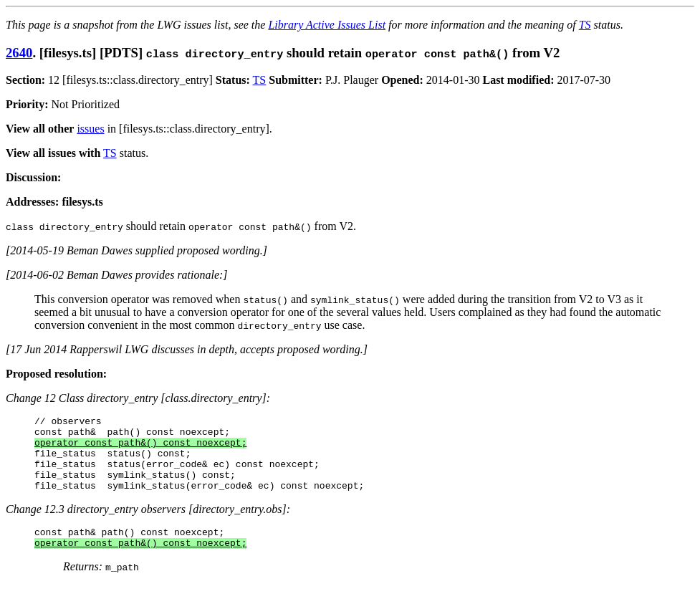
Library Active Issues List (327, 25)
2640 (19, 53)
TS (585, 25)
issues (90, 129)
